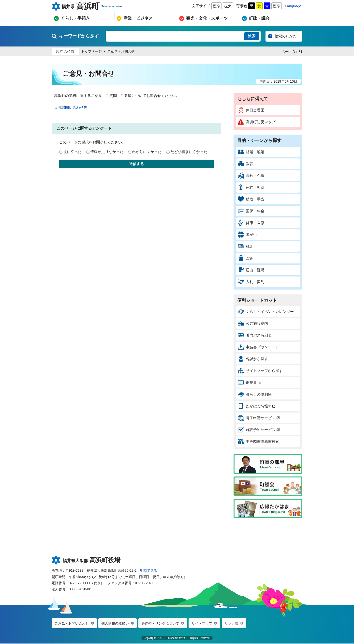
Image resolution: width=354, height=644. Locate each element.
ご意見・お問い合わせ (73, 623)
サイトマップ (210, 623)
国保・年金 (251, 211)
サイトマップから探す (260, 371)
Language (293, 6)
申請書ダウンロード (258, 347)
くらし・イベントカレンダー (266, 312)
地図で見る (148, 570)
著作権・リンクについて (166, 623)
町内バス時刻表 (255, 335)
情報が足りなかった (107, 152)
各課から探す (253, 359)
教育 (245, 164)
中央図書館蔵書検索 (258, 441)
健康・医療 (251, 223)
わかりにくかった (147, 152)
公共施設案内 (253, 323)
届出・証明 (251, 270)
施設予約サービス (259, 430)
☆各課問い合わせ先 (71, 107)
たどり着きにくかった (189, 152)
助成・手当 (251, 199)
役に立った (72, 152)
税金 (245, 246)
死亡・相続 (251, 187)
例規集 (249, 382)
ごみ (245, 258)
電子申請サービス (259, 418)
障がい (247, 235)
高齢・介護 (251, 176)
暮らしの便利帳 (255, 394)
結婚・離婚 (251, 152)
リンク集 (241, 623)
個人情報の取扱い (118, 623)
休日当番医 (251, 110)
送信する (136, 164)
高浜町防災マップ (257, 122)
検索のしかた (286, 36)
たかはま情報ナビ (257, 406)
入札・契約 (251, 282)
